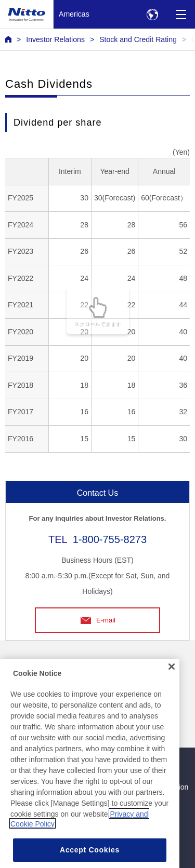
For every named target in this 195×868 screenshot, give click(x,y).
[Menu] (181, 14)
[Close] (172, 730)
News (14, 664)
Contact (113, 664)
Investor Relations (55, 39)
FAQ (12, 686)
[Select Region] (152, 14)
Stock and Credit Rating (138, 39)
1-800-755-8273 (110, 539)
